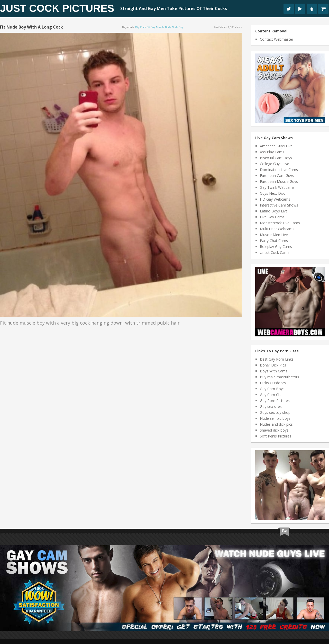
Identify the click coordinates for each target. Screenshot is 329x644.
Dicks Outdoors (273, 383)
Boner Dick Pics (273, 365)
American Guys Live (276, 146)
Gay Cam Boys (272, 389)
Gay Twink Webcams (277, 187)
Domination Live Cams (279, 170)
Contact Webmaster (277, 39)
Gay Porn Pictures (275, 401)
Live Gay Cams (272, 217)
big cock (141, 27)
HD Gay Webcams (275, 199)
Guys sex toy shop (275, 412)
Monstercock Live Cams (280, 223)
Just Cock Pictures (57, 8)
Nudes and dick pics (276, 424)
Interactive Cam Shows (279, 205)
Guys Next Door (273, 193)
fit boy (151, 27)
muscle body (164, 27)
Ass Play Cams (272, 152)
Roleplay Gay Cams (276, 247)
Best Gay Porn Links (277, 359)
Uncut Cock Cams (275, 252)
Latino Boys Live (274, 211)
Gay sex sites (271, 406)
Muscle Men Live (274, 235)
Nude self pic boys (275, 418)
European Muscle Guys (279, 181)
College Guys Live (275, 164)
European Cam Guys (277, 176)
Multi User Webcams (277, 229)
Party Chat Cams (274, 241)
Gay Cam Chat (272, 395)
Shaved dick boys (274, 430)
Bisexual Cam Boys (276, 158)
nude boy (177, 27)
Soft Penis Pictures (276, 436)
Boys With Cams (274, 371)
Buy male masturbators (280, 377)
